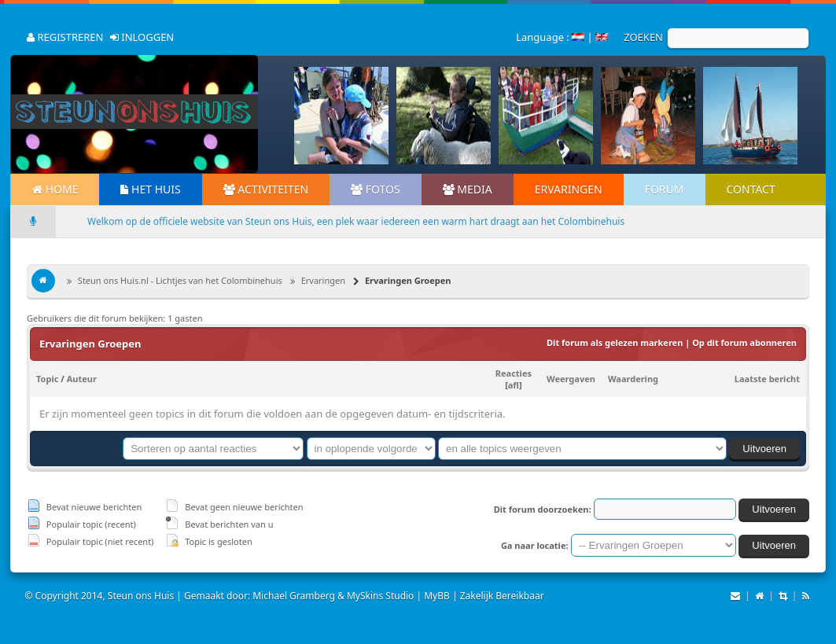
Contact (751, 189)
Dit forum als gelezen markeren (615, 342)
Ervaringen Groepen (407, 280)
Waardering (633, 379)
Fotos (376, 189)
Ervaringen (569, 189)
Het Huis (150, 189)
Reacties (514, 373)
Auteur (82, 379)
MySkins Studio (380, 596)
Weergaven (571, 379)
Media (468, 189)
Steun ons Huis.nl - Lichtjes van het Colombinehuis (179, 280)
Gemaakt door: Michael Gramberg (260, 596)
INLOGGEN (142, 37)
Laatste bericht (767, 379)
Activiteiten (266, 189)
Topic (47, 379)
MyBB (437, 596)
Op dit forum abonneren (744, 342)
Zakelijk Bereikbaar (502, 596)
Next (781, 116)
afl (514, 385)
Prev (319, 116)
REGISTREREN (65, 37)
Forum (665, 189)
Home (55, 189)
